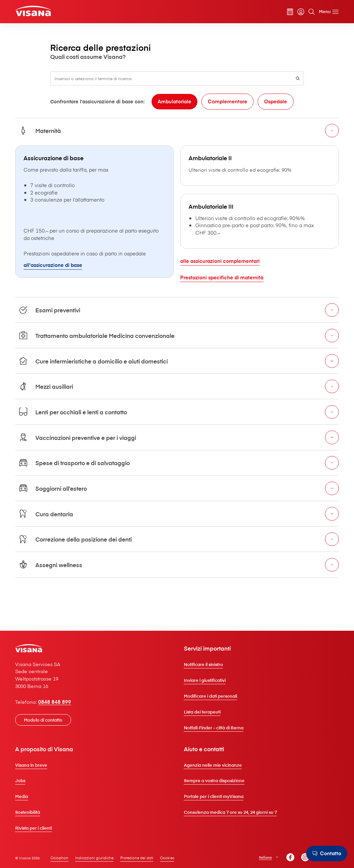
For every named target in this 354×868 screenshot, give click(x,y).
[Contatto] (326, 854)
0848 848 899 (60, 711)
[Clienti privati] (39, 12)
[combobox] (177, 88)
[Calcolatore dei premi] (285, 12)
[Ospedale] (208, 126)
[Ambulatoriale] (103, 126)
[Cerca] (307, 12)
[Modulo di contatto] (48, 729)
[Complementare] (158, 126)
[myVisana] (296, 12)
